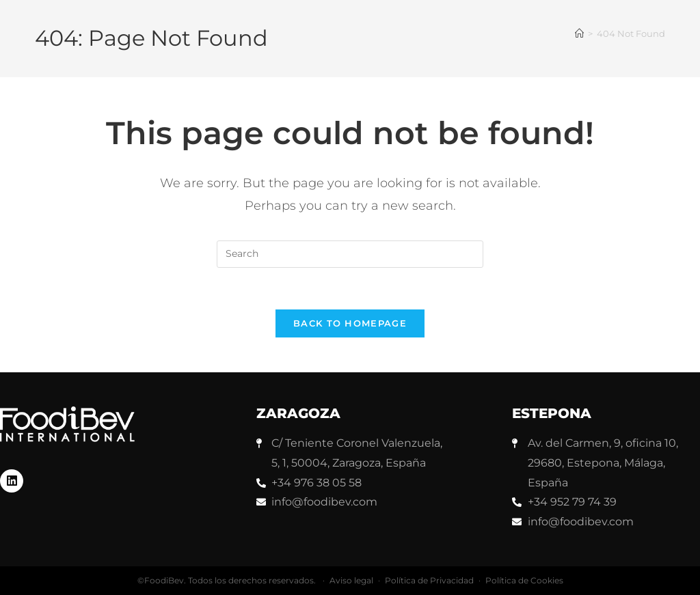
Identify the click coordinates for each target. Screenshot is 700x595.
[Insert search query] (350, 254)
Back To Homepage (350, 323)
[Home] (579, 33)
